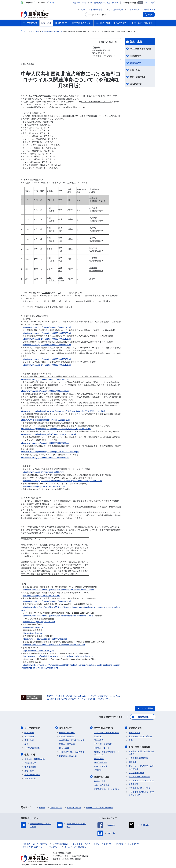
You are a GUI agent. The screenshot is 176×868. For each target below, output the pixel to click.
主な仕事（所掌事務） (104, 744)
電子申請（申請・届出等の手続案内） (141, 752)
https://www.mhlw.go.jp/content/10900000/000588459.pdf (47, 333)
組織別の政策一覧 (67, 736)
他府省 (42, 807)
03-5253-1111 (68, 858)
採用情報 (98, 770)
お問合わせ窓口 (98, 10)
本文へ (83, 10)
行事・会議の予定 (138, 77)
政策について (66, 728)
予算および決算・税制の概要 (72, 752)
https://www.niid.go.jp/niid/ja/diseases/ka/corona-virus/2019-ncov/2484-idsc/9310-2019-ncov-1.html (63, 411)
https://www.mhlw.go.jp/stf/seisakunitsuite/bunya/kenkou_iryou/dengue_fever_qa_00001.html (62, 481)
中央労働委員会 (101, 762)
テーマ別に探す (32, 728)
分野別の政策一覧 (67, 732)
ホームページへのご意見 (75, 846)
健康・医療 (29, 732)
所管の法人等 (56, 807)
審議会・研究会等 (67, 744)
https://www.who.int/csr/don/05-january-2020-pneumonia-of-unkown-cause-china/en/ (58, 590)
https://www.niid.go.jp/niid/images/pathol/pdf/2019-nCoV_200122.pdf (50, 452)
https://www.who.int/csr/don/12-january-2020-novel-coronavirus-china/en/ (54, 645)
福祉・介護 (29, 736)
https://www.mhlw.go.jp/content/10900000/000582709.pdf (45, 443)
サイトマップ (133, 10)
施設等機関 (99, 758)
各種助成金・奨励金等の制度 (72, 740)
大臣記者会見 (136, 56)
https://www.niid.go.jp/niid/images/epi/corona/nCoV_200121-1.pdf (48, 434)
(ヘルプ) (115, 3)
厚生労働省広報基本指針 (141, 49)
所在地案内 (99, 740)
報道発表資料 (136, 63)
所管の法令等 (135, 728)
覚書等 (132, 740)
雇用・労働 (29, 740)
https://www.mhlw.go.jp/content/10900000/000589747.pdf (45, 379)
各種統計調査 (100, 781)
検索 (150, 15)
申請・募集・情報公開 (140, 746)
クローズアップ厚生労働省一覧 (100, 807)
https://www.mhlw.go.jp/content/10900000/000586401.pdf (47, 359)
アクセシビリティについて (128, 843)
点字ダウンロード (80, 3)
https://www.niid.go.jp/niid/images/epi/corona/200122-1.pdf (46, 420)
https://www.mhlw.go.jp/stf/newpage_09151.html (43, 472)
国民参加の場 (150, 10)
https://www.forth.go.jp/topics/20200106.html (41, 596)
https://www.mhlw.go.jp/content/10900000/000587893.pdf (45, 391)
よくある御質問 (116, 10)
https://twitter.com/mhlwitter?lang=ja (38, 650)
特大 (152, 3)
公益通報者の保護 (136, 772)
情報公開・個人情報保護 (139, 776)
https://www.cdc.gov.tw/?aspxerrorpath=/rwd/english (45, 639)
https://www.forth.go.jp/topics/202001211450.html (44, 486)
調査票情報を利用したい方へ (106, 789)
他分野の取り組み (32, 748)
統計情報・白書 (102, 776)
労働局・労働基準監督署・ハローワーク (106, 753)
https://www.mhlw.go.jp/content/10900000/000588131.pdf (47, 339)
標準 (140, 3)
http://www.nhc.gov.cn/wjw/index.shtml (39, 622)
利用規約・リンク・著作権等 (35, 843)
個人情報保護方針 (60, 843)
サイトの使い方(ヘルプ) (33, 846)
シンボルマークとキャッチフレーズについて (92, 843)
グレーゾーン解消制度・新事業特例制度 (141, 767)
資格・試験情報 (101, 766)
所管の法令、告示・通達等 (140, 736)
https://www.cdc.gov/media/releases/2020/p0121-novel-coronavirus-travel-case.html (59, 656)
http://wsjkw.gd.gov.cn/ (33, 633)
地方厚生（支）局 (102, 748)
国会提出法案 (134, 732)
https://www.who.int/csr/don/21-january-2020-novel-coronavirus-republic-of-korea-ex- (59, 616)
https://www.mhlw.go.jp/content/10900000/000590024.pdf (47, 327)
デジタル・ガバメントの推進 (141, 780)
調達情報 (133, 762)
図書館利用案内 (74, 807)
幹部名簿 (98, 736)
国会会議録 (64, 748)
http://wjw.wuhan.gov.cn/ (33, 627)
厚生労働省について (104, 728)
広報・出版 (135, 70)
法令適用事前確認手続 (138, 758)
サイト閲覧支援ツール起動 (100, 3)
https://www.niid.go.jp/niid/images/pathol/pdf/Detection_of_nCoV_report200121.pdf (56, 429)
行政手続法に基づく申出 (139, 788)
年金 (26, 744)
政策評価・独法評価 (68, 755)
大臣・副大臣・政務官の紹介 (106, 732)
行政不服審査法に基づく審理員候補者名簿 (141, 793)
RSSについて (54, 846)
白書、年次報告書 (102, 785)
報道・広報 (136, 42)
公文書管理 (134, 784)
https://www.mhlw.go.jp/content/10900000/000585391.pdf (47, 345)
